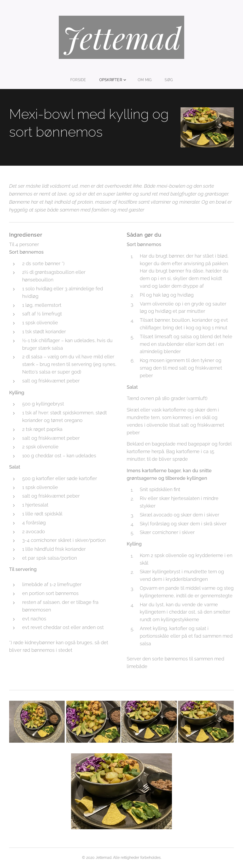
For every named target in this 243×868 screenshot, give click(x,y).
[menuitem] (80, 80)
